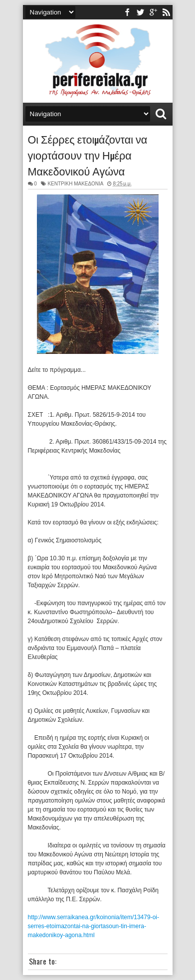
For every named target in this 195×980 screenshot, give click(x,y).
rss (166, 12)
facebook (127, 12)
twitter (140, 12)
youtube (153, 12)
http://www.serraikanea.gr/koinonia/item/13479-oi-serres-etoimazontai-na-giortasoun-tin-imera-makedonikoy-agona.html (94, 926)
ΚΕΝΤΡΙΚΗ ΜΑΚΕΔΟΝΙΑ (75, 184)
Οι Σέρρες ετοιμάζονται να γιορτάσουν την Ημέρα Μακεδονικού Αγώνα (88, 155)
